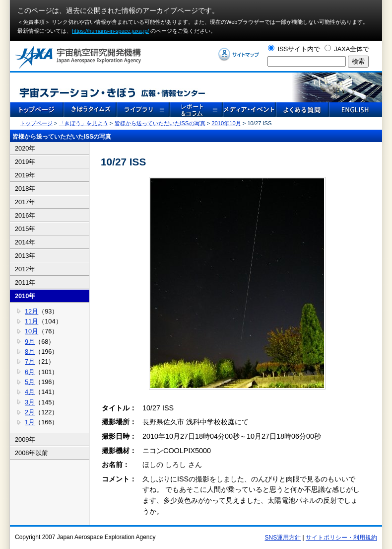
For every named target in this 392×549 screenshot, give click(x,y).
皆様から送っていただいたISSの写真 (160, 123)
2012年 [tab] (25, 269)
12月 (32, 311)
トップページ (36, 123)
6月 (30, 372)
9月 (30, 342)
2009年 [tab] (25, 439)
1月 (30, 422)
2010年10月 (226, 123)
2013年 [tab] (25, 256)
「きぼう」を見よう (84, 123)
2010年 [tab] (25, 296)
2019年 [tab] (25, 162)
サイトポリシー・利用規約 (341, 538)
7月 (30, 361)
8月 (30, 352)
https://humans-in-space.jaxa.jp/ (110, 31)
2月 (30, 412)
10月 (32, 331)
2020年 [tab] (25, 148)
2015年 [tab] (25, 229)
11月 (32, 321)
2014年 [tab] (25, 242)
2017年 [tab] (25, 202)
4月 (30, 392)
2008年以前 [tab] (32, 453)
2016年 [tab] (25, 215)
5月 (30, 382)
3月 (30, 402)
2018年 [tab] (25, 189)
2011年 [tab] (25, 282)
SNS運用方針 (283, 538)
